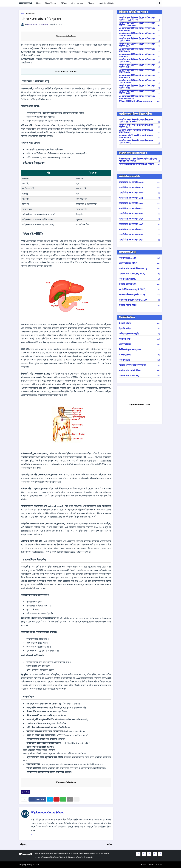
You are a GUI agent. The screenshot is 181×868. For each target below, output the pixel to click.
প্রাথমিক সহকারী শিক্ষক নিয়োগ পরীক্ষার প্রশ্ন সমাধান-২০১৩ (140, 66)
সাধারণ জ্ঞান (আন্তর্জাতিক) (140, 371)
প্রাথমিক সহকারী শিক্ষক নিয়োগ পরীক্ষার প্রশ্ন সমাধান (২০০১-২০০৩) (140, 24)
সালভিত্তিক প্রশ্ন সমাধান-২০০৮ (140, 193)
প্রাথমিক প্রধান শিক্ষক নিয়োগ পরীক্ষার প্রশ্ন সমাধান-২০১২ (140, 142)
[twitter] (50, 799)
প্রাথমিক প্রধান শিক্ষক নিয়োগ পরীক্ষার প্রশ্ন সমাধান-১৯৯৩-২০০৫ (140, 121)
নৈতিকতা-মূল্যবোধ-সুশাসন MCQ (140, 300)
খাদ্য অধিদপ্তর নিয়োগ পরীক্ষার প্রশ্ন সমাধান (140, 164)
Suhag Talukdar (33, 865)
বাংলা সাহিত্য (140, 360)
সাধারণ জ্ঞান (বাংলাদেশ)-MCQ (140, 274)
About (151, 865)
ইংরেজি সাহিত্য (140, 329)
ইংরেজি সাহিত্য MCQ (140, 305)
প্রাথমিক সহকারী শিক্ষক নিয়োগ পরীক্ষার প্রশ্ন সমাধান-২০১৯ (140, 87)
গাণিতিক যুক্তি (140, 339)
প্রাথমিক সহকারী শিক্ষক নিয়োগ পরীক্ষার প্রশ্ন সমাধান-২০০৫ (140, 29)
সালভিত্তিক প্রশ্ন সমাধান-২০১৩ (140, 219)
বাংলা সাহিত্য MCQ (140, 258)
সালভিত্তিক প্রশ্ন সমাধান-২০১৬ (140, 235)
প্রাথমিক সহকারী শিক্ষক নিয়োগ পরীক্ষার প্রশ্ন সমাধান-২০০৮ (140, 45)
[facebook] (37, 799)
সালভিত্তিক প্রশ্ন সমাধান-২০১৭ (140, 240)
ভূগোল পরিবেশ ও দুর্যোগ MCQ (140, 295)
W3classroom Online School (66, 36)
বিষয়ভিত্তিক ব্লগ (51, 3)
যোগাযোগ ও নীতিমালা (107, 3)
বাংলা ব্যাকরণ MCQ (140, 279)
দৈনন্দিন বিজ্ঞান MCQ (140, 263)
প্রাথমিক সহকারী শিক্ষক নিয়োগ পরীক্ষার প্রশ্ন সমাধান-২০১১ (140, 56)
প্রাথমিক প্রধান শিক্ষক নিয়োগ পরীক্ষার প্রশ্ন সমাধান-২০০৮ (140, 131)
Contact (159, 865)
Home (39, 3)
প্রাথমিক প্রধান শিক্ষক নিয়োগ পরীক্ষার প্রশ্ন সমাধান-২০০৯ (140, 137)
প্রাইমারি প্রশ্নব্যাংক (77, 3)
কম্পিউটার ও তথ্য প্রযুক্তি (140, 334)
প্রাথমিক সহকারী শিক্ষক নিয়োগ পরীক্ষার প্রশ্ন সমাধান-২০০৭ (140, 40)
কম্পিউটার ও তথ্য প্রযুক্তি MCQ (140, 290)
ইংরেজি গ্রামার (140, 323)
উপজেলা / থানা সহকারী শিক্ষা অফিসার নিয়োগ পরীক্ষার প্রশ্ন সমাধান (140, 160)
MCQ (63, 3)
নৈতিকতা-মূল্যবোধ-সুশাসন (140, 350)
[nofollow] (77, 799)
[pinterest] (56, 799)
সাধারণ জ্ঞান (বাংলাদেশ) (140, 376)
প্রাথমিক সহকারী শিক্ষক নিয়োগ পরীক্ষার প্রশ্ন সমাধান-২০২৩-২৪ (140, 97)
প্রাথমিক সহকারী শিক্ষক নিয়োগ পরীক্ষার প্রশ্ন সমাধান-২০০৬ (140, 35)
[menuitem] (39, 3)
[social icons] (138, 854)
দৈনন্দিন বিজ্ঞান (30, 14)
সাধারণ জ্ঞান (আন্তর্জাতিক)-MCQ (140, 269)
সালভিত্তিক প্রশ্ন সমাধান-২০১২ (140, 214)
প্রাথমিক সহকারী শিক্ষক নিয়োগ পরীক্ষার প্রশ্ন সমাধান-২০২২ (140, 92)
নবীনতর (23, 845)
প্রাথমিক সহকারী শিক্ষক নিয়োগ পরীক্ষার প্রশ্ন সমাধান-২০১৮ (140, 82)
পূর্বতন (109, 845)
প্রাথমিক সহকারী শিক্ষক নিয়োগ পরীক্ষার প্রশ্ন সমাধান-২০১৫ (140, 77)
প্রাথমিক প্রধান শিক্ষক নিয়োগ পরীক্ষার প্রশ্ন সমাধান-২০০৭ (140, 126)
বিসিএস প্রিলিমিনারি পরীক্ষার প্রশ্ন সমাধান (140, 102)
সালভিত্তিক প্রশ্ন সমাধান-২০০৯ (140, 198)
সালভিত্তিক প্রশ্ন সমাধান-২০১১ (140, 209)
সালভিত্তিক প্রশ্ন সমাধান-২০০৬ (140, 182)
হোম (23, 14)
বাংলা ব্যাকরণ (140, 355)
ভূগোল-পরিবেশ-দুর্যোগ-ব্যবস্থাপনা (140, 365)
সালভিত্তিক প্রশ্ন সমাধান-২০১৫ (140, 229)
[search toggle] (159, 3)
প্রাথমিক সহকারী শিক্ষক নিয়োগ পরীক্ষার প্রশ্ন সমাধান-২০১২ (140, 61)
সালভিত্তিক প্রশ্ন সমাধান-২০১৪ (140, 224)
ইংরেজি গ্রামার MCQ (140, 284)
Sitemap (92, 3)
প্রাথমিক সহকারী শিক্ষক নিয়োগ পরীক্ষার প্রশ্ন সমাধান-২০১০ (140, 50)
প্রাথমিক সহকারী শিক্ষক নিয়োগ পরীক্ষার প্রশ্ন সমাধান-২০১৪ (140, 71)
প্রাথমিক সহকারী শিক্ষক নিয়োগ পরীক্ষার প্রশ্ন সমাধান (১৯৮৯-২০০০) (140, 19)
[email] (70, 799)
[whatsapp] (63, 799)
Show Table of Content (66, 72)
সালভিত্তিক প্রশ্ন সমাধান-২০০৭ (140, 188)
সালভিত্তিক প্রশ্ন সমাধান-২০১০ (140, 203)
